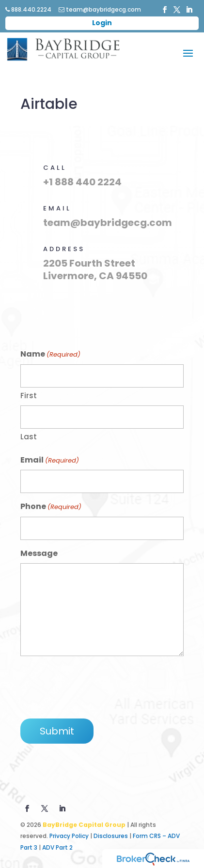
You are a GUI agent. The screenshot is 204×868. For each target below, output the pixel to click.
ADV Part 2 (57, 847)
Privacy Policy (69, 836)
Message (39, 553)
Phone (51, 507)
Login (102, 23)
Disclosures (111, 836)
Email (50, 460)
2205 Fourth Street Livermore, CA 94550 (95, 269)
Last (29, 437)
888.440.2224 (28, 9)
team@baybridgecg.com (100, 9)
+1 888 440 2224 (82, 182)
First (29, 396)
